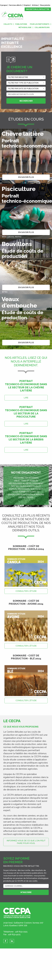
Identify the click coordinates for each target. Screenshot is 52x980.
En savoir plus (26, 177)
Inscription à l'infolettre (38, 9)
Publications (21, 24)
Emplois (27, 5)
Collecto (8, 24)
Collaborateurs (42, 27)
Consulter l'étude (26, 591)
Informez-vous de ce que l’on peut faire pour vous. (26, 842)
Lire (26, 398)
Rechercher (26, 101)
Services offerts (15, 5)
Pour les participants (40, 24)
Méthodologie (25, 27)
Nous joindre (45, 5)
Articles (35, 5)
